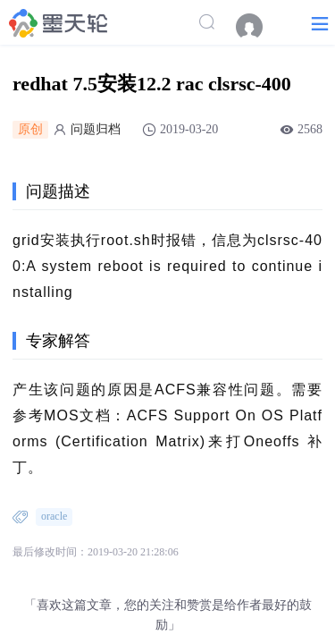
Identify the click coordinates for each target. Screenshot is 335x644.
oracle (54, 516)
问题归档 (96, 129)
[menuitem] (258, 27)
